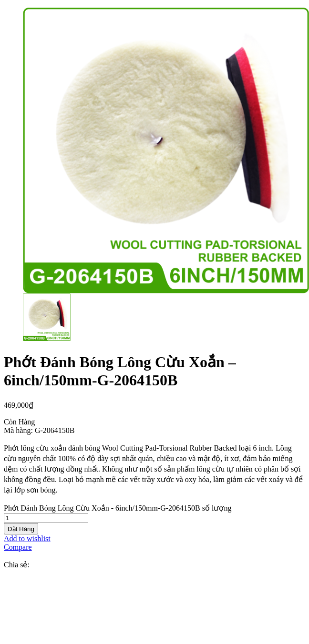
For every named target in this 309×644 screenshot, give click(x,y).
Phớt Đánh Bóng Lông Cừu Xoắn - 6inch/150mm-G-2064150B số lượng (118, 508)
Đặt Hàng (21, 529)
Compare (18, 547)
